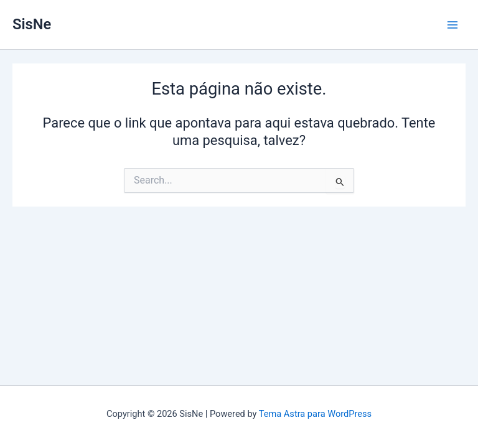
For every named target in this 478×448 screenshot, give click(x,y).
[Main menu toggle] (452, 25)
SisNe (32, 24)
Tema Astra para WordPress (315, 414)
